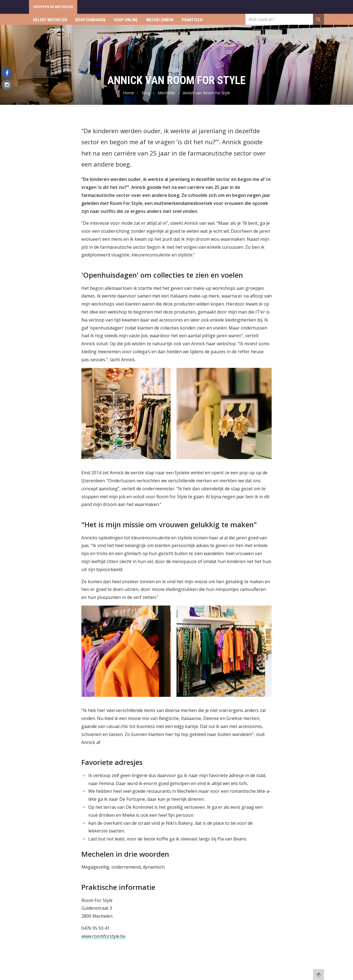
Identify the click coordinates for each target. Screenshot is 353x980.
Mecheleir (166, 93)
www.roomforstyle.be (103, 936)
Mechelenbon (160, 20)
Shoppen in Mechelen (53, 7)
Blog (146, 93)
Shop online (126, 20)
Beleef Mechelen (50, 20)
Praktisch (192, 20)
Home (129, 93)
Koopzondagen (90, 20)
